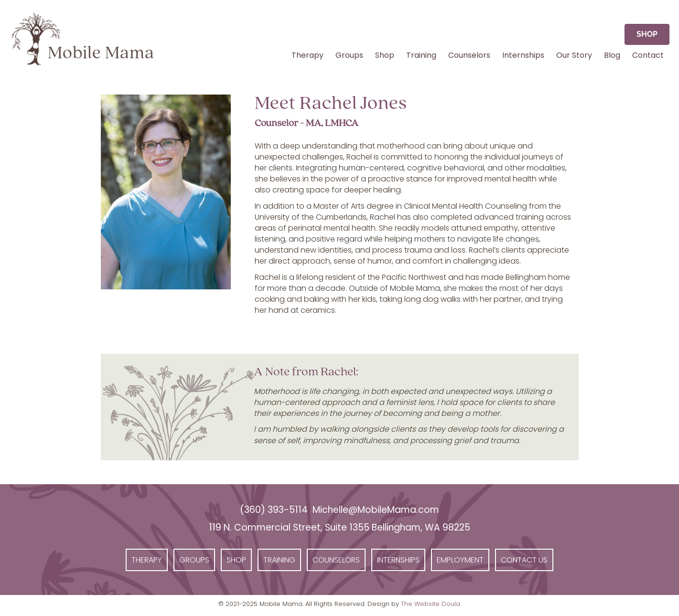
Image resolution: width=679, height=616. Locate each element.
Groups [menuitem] (349, 55)
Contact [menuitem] (648, 55)
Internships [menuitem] (523, 55)
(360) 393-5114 (274, 510)
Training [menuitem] (421, 55)
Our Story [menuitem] (574, 55)
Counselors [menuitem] (469, 55)
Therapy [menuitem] (307, 55)
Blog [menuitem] (612, 55)
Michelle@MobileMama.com (376, 510)
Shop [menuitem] (385, 55)
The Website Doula (431, 604)
